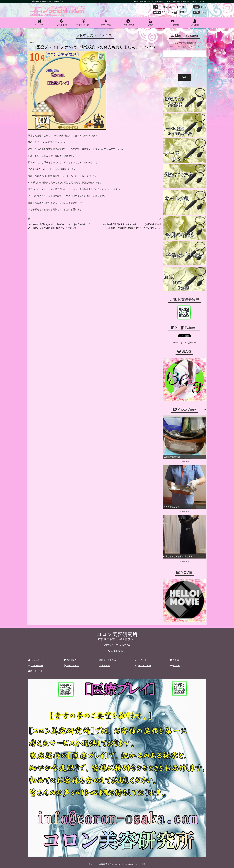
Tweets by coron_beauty (184, 342)
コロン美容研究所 (50, 8)
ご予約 (150, 23)
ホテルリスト (35, 670)
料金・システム (84, 23)
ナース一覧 (106, 23)
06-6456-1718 (173, 7)
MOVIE (175, 665)
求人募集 (195, 23)
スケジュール (128, 23)
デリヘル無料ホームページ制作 (133, 863)
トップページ (39, 23)
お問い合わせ (173, 23)
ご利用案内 (61, 23)
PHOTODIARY (143, 665)
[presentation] (184, 65)
